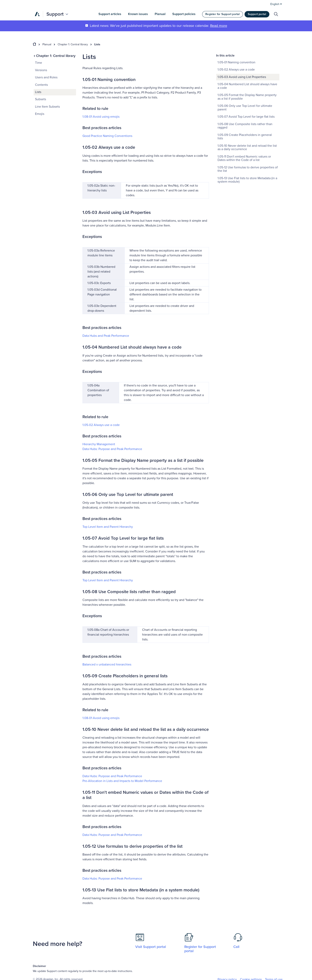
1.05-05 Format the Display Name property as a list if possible (247, 97)
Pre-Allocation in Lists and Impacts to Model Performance (122, 781)
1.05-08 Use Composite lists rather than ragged (245, 126)
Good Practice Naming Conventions (107, 136)
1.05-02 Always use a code (101, 425)
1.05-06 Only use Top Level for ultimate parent (245, 108)
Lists (97, 44)
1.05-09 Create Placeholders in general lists (245, 137)
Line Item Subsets (47, 107)
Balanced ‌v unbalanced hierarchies (107, 664)
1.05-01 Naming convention (236, 62)
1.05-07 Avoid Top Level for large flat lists (246, 117)
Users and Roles (46, 77)
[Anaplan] (37, 14)
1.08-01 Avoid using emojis (101, 117)
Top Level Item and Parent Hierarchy (108, 527)
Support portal (257, 14)
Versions (41, 70)
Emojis (40, 114)
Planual (47, 44)
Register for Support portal (222, 14)
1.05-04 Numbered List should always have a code (247, 86)
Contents (41, 85)
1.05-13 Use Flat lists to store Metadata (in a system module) (247, 180)
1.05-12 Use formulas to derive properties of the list (248, 169)
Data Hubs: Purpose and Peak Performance (112, 449)
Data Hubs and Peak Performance (106, 336)
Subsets (41, 99)
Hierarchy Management (99, 444)
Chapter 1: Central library (73, 44)
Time (39, 63)
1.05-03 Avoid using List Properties (242, 77)
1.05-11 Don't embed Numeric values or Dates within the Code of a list (244, 158)
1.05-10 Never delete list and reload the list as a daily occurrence (247, 148)
